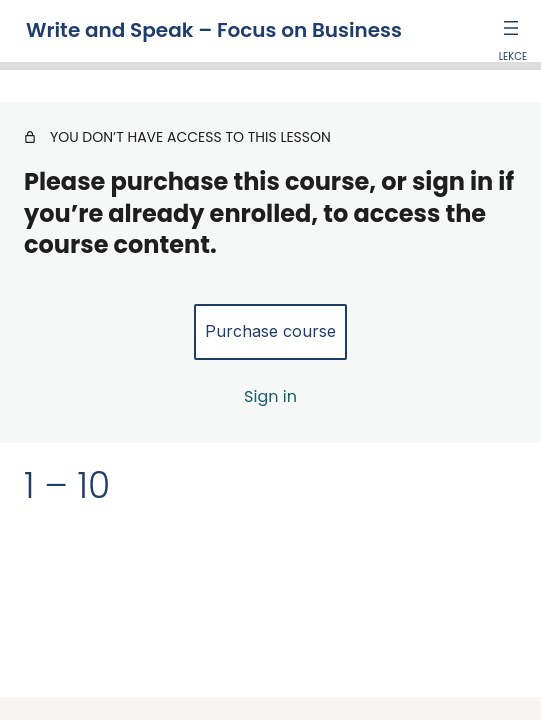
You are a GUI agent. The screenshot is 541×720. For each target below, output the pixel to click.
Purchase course (270, 331)
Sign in (270, 396)
